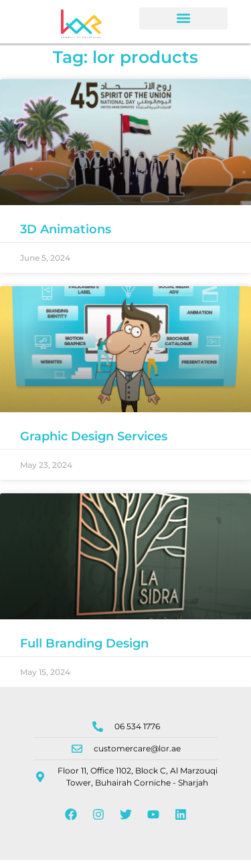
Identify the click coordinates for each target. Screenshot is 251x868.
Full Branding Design (84, 651)
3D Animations (66, 237)
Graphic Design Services (94, 444)
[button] (183, 18)
